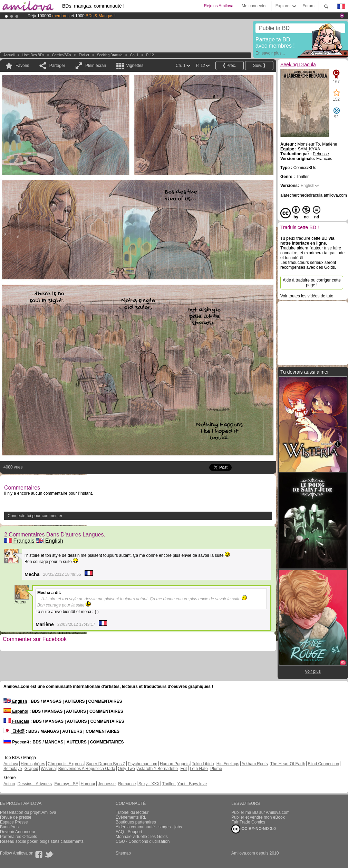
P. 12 (150, 55)
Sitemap (123, 853)
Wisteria (48, 769)
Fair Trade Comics (248, 822)
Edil (184, 769)
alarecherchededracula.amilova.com (314, 195)
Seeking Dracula (110, 55)
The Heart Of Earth (288, 764)
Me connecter (254, 6)
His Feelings (228, 764)
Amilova (11, 764)
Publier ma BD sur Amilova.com (260, 812)
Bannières (9, 827)
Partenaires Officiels (18, 837)
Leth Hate (199, 769)
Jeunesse (107, 784)
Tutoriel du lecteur (132, 812)
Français (19, 541)
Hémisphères (33, 764)
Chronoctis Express (66, 764)
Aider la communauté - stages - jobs (149, 827)
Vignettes (135, 66)
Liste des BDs (33, 55)
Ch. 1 (134, 55)
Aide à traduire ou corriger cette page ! (312, 283)
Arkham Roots (255, 764)
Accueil (9, 55)
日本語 (14, 731)
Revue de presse (16, 817)
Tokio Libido (203, 764)
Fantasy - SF (66, 784)
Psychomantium (142, 764)
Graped (31, 769)
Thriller (84, 55)
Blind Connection (323, 764)
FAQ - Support (129, 832)
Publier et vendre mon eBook (258, 817)
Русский (16, 742)
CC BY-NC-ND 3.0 (254, 829)
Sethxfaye (13, 769)
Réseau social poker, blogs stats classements (42, 841)
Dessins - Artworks (35, 784)
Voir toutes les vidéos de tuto (307, 296)
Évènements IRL (131, 817)
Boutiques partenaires (136, 822)
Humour (88, 784)
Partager (57, 66)
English (50, 541)
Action (9, 784)
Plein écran (96, 66)
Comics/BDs (62, 55)
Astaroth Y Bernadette (157, 769)
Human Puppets (175, 764)
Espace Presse (14, 822)
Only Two (126, 769)
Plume (216, 769)
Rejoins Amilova (219, 6)
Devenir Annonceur (18, 832)
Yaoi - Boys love (192, 784)
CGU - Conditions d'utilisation (143, 841)
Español (16, 711)
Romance (127, 784)
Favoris (22, 66)
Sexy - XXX (149, 784)
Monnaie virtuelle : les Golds (142, 837)
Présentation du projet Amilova (28, 812)
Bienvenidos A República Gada (87, 769)
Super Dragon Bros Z (105, 764)
